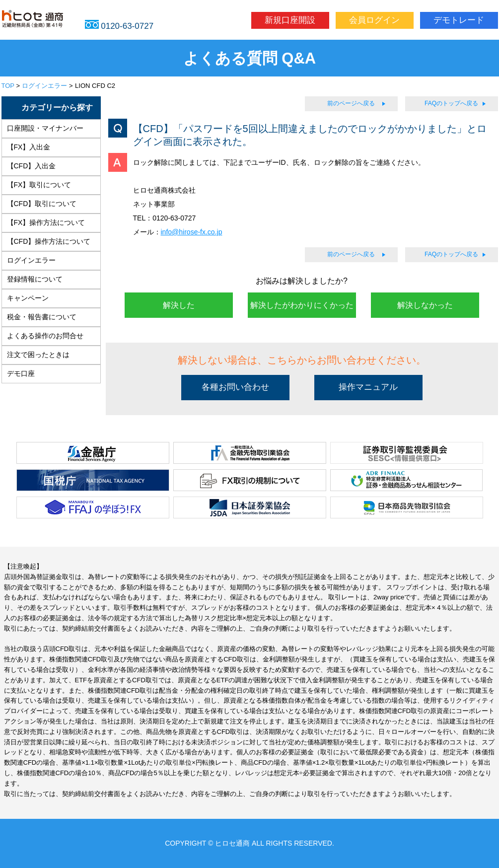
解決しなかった (425, 305)
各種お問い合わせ (235, 387)
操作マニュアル (368, 387)
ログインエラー (44, 86)
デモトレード (459, 20)
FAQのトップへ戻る (451, 103)
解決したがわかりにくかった (302, 305)
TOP (8, 86)
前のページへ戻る (351, 103)
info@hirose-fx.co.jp (192, 232)
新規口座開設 (290, 20)
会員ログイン (374, 20)
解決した (179, 305)
